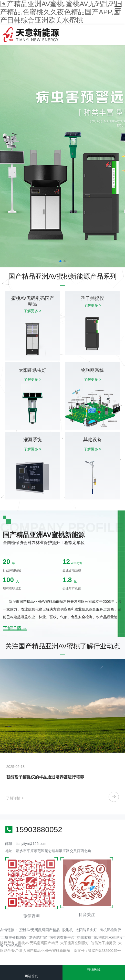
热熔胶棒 (84, 938)
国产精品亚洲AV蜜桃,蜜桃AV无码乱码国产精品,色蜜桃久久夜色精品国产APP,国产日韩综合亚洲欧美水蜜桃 (61, 12)
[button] (60, 261)
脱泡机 (68, 930)
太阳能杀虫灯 (86, 930)
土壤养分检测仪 (14, 938)
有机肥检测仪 (110, 930)
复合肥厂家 (38, 938)
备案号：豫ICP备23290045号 (97, 951)
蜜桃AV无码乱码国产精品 (39, 930)
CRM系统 (14, 945)
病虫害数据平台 (62, 938)
